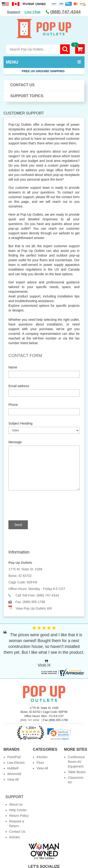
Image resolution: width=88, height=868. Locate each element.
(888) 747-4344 (30, 720)
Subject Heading (20, 423)
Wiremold (14, 774)
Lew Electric (16, 763)
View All (13, 779)
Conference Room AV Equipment (76, 762)
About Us (16, 804)
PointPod (14, 757)
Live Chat (33, 12)
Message (15, 442)
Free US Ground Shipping (44, 71)
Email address (19, 386)
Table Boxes (77, 772)
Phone (13, 405)
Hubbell (13, 768)
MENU (12, 62)
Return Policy (19, 816)
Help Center (18, 810)
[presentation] (46, 505)
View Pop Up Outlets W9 (34, 608)
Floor (40, 763)
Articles (15, 837)
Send (18, 525)
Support (14, 12)
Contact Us (22, 85)
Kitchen (42, 757)
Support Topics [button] (27, 96)
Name (13, 367)
